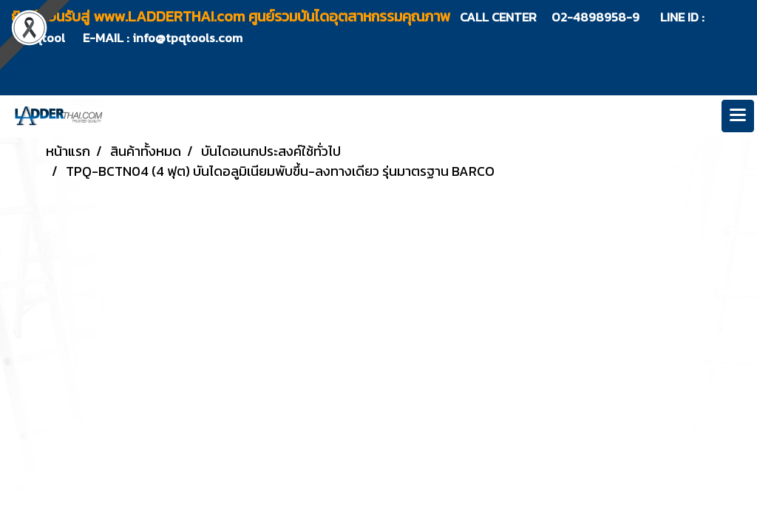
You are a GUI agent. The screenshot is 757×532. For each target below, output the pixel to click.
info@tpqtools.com (187, 38)
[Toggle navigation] (738, 116)
